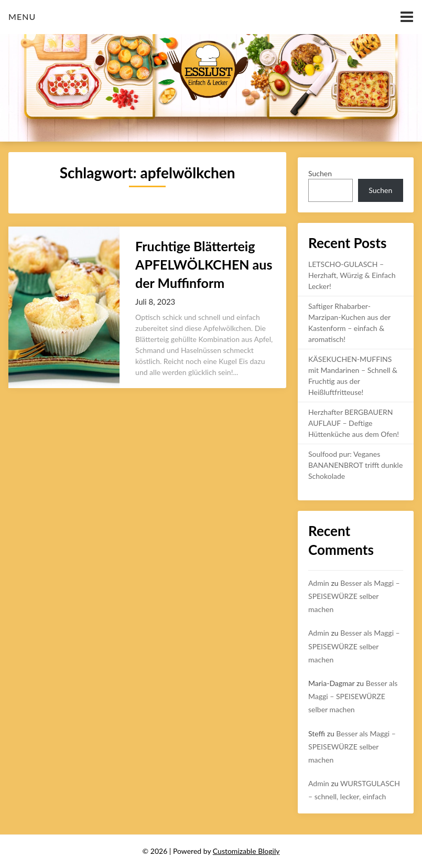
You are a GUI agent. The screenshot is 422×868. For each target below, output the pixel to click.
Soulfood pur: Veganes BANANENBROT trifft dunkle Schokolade (355, 465)
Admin (319, 583)
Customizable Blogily (246, 851)
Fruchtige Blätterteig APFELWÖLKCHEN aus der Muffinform (204, 264)
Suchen (320, 173)
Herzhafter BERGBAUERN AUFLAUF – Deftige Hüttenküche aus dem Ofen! (354, 423)
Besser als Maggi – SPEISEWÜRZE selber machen (354, 596)
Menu (22, 17)
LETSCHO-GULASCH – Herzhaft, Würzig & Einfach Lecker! (352, 275)
